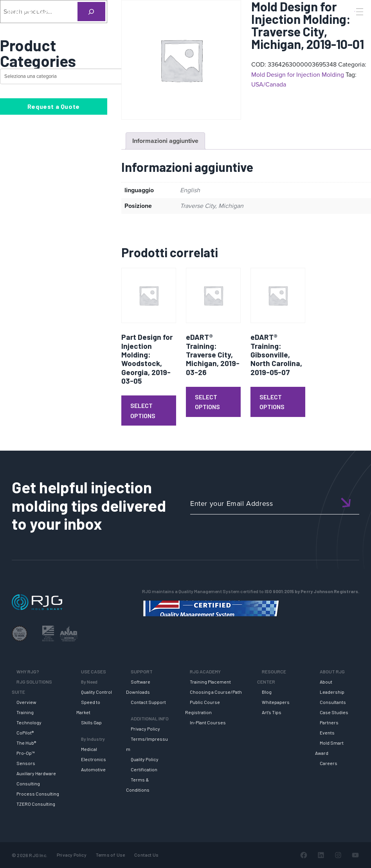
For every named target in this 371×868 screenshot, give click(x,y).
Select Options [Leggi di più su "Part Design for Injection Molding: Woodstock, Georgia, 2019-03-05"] (143, 411)
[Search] (349, 25)
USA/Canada (269, 84)
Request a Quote (54, 106)
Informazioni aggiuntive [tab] (165, 141)
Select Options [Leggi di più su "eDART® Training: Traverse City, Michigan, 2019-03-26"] (207, 402)
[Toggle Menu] (359, 12)
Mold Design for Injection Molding (298, 75)
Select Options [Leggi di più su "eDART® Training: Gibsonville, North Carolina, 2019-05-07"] (272, 402)
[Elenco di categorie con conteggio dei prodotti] (69, 76)
